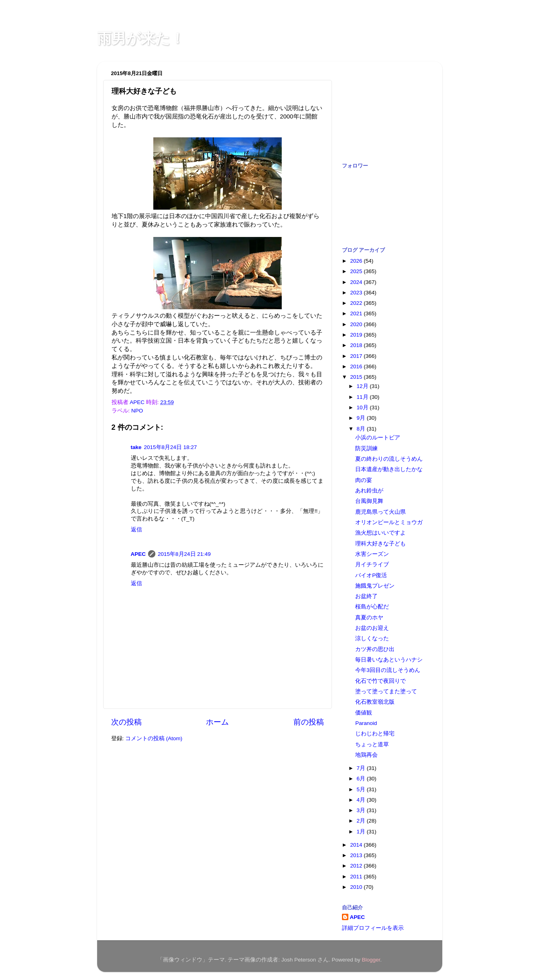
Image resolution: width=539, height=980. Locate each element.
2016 (357, 366)
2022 (357, 303)
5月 (362, 789)
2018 (357, 345)
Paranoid (366, 723)
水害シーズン (372, 554)
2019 (357, 335)
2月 (362, 821)
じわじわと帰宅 (375, 734)
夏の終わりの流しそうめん (389, 459)
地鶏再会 (366, 755)
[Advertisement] (382, 108)
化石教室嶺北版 (375, 702)
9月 (362, 418)
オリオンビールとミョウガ (389, 522)
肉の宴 (364, 480)
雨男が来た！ (141, 38)
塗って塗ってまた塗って (386, 691)
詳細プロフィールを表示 (373, 928)
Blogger (371, 960)
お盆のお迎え (372, 628)
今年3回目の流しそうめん (388, 670)
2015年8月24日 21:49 (184, 554)
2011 (357, 877)
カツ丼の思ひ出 (375, 649)
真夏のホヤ (369, 618)
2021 (357, 313)
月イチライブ (372, 565)
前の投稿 (309, 722)
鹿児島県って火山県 (380, 512)
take (136, 447)
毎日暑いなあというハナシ (389, 660)
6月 (362, 779)
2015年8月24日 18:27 (171, 447)
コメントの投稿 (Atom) (154, 738)
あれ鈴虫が (369, 491)
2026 (357, 261)
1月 (362, 832)
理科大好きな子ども (380, 544)
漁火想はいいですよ (380, 533)
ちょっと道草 (372, 744)
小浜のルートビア (378, 438)
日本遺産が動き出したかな (389, 469)
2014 (357, 845)
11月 (363, 397)
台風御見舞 (369, 501)
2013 (357, 855)
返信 (136, 530)
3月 (362, 810)
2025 (357, 271)
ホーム (217, 722)
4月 (362, 800)
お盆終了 (366, 596)
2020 (357, 324)
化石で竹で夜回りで (380, 681)
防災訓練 (366, 448)
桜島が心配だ (372, 607)
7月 (362, 768)
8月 (362, 429)
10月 (363, 407)
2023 (357, 293)
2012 (357, 866)
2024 (357, 282)
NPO (137, 411)
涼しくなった (372, 638)
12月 (363, 386)
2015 (357, 377)
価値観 (364, 713)
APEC (138, 554)
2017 (357, 356)
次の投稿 (126, 722)
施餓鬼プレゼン (375, 586)
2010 (357, 887)
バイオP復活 (371, 575)
